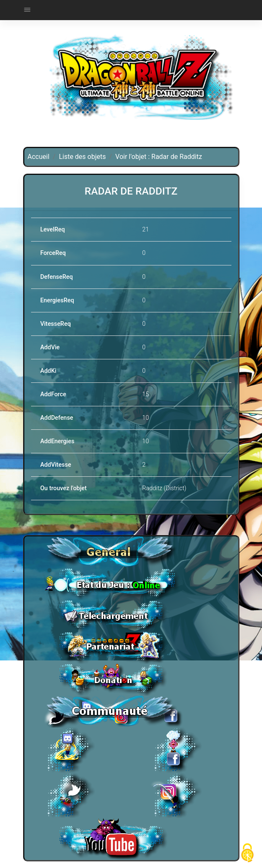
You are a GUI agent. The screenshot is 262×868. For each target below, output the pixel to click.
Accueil (39, 157)
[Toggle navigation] (27, 10)
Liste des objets (82, 157)
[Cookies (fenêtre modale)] (247, 854)
